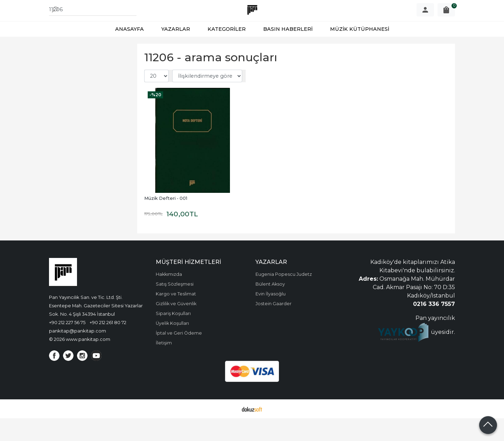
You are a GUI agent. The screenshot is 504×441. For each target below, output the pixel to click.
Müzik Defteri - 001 (166, 221)
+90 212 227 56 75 (67, 345)
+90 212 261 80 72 (108, 345)
